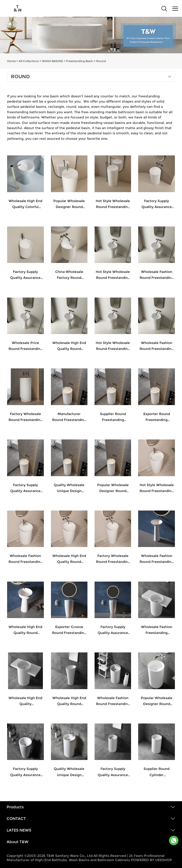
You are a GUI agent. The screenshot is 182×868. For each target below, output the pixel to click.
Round (101, 61)
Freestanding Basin (80, 61)
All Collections (29, 61)
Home (11, 61)
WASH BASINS (52, 61)
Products (15, 807)
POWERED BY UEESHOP (151, 860)
